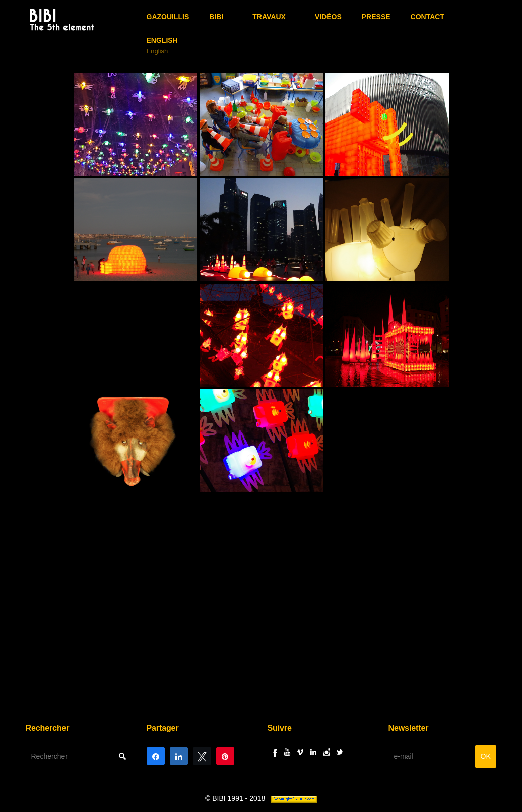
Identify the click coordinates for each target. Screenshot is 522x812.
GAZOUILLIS (168, 17)
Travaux (269, 17)
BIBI (216, 17)
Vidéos (328, 17)
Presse (376, 17)
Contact (428, 17)
